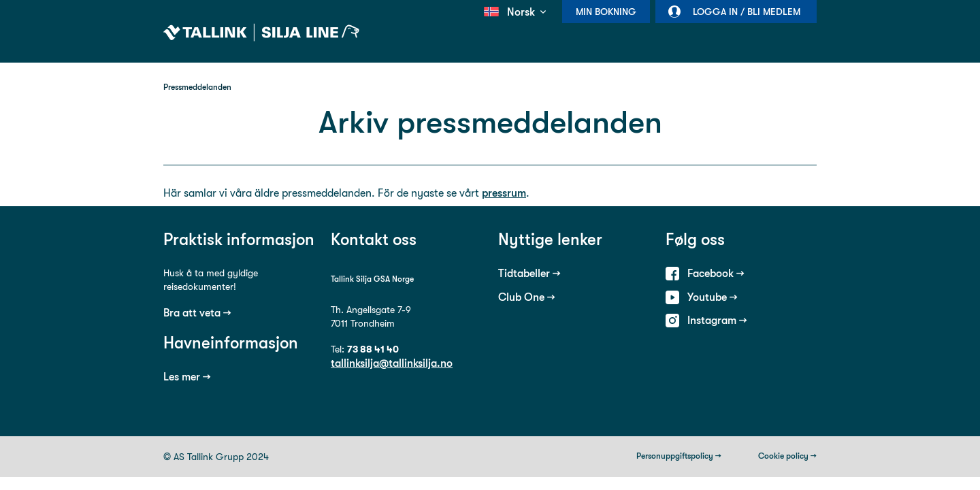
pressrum (504, 193)
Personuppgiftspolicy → (679, 456)
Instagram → (717, 320)
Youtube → (713, 297)
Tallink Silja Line (261, 33)
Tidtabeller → (529, 273)
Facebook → (716, 273)
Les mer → (187, 377)
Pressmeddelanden (197, 87)
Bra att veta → (197, 313)
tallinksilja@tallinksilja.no (392, 363)
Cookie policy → (787, 456)
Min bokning (606, 12)
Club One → (527, 297)
